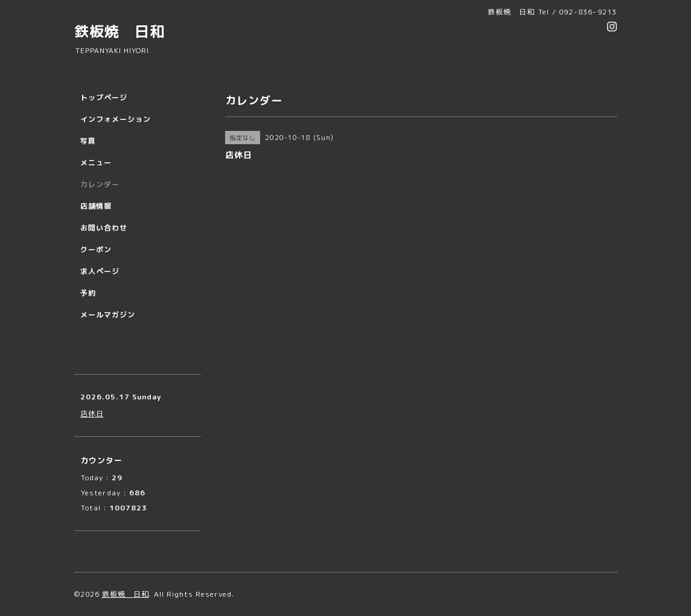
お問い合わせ (104, 228)
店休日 (92, 414)
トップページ (104, 97)
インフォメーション (116, 119)
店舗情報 (96, 206)
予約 (88, 293)
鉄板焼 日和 (119, 31)
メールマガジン (108, 315)
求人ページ (100, 271)
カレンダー (100, 184)
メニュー (96, 163)
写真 (88, 141)
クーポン (96, 249)
